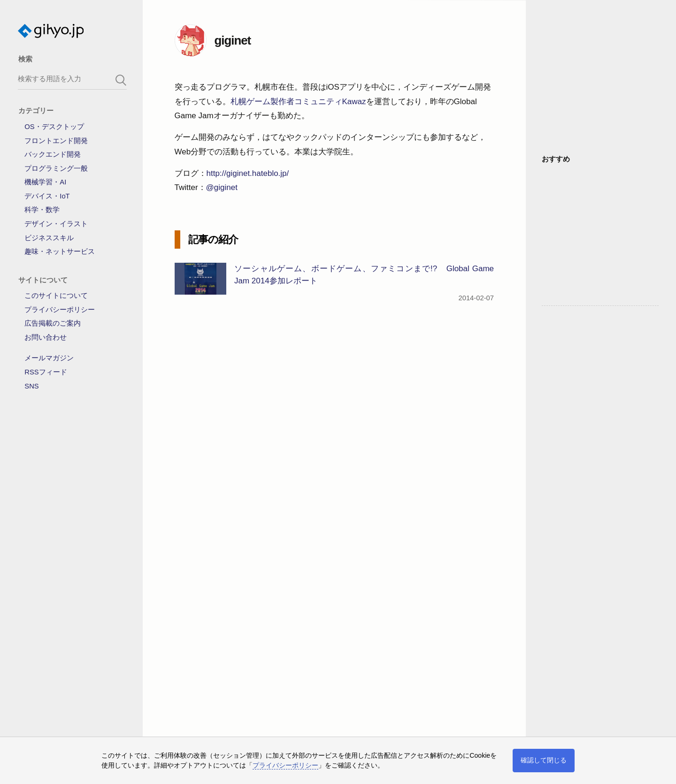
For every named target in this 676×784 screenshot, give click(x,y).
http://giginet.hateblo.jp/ (248, 173)
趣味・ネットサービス (60, 251)
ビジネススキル (49, 238)
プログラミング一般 (56, 168)
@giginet (222, 187)
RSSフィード (46, 372)
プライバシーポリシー (60, 310)
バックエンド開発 (53, 154)
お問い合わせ (46, 337)
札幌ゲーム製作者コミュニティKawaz (298, 102)
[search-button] (121, 80)
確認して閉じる (544, 760)
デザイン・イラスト (56, 224)
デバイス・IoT (47, 196)
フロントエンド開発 (56, 141)
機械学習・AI (45, 182)
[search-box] (72, 79)
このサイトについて (56, 296)
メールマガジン (49, 358)
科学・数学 (42, 210)
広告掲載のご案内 (53, 323)
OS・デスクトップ (54, 127)
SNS (31, 386)
